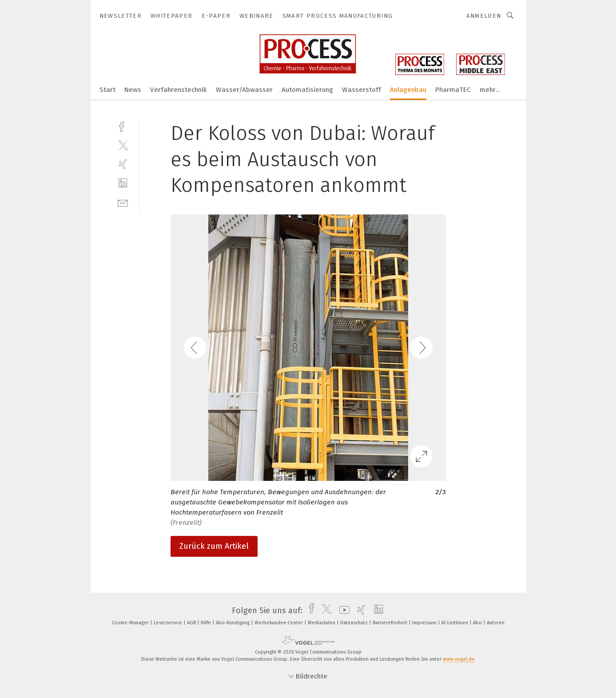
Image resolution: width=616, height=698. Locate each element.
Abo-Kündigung (233, 623)
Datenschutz (355, 623)
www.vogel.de (459, 659)
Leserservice (169, 623)
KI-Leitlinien (455, 623)
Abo (478, 623)
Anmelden (484, 16)
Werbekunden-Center (279, 623)
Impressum (425, 623)
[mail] (123, 202)
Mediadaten (322, 623)
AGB (192, 623)
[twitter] (123, 145)
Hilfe (207, 623)
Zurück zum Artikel (214, 546)
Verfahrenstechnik (179, 90)
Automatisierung (307, 90)
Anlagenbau (408, 90)
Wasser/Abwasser (244, 90)
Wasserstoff (362, 90)
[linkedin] (123, 183)
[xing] (123, 164)
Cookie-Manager (131, 623)
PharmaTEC (453, 90)
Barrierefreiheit (391, 623)
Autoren (496, 623)
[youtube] (342, 611)
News (133, 90)
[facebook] (123, 126)
